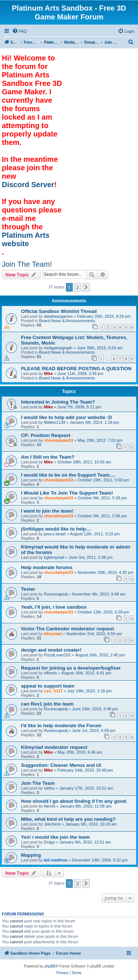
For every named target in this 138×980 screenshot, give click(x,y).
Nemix (49, 806)
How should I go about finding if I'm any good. (74, 801)
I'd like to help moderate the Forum (61, 726)
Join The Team (38, 783)
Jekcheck (52, 824)
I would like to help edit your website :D (66, 417)
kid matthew (56, 860)
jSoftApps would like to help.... (56, 529)
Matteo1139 (54, 422)
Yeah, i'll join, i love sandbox (54, 607)
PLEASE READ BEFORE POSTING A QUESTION (76, 369)
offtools (50, 673)
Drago (49, 842)
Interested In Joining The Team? (58, 402)
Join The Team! (27, 264)
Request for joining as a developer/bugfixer (71, 668)
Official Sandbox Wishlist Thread (59, 311)
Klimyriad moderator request (54, 747)
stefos (49, 788)
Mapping (31, 855)
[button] (86, 287)
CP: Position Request (46, 435)
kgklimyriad (54, 557)
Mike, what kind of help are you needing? (68, 819)
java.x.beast (55, 534)
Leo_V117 (53, 691)
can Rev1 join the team (47, 704)
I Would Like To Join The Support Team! (67, 493)
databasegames (58, 316)
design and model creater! (51, 650)
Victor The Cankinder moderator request (68, 629)
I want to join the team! (47, 511)
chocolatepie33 (58, 440)
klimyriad (53, 634)
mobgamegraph (58, 348)
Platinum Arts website (26, 239)
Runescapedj (56, 594)
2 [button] (77, 287)
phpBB (50, 966)
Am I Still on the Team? (48, 457)
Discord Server (28, 185)
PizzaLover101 (57, 655)
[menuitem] (20, 31)
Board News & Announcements (67, 321)
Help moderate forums (47, 567)
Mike (48, 374)
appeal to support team (48, 686)
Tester (28, 589)
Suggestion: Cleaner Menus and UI (61, 765)
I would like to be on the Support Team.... (68, 475)
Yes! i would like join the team (55, 837)
